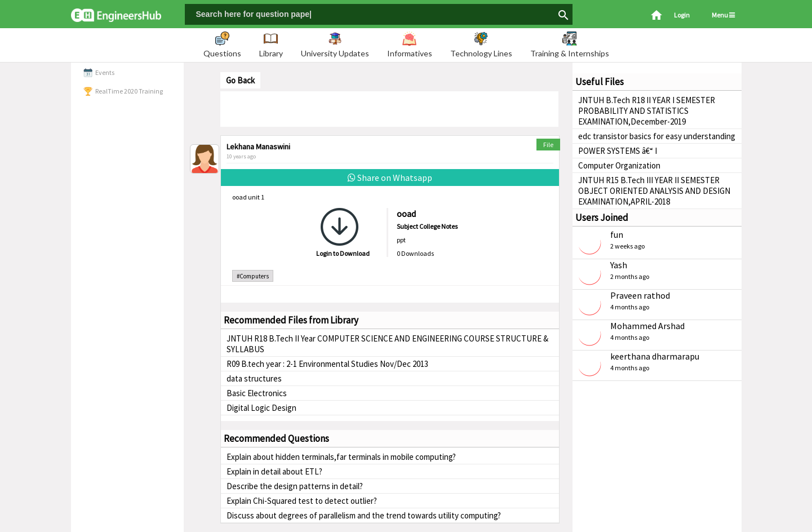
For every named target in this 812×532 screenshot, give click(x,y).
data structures (254, 378)
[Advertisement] (389, 108)
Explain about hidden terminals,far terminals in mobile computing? (341, 457)
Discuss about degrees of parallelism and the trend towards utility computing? (364, 515)
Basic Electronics (257, 393)
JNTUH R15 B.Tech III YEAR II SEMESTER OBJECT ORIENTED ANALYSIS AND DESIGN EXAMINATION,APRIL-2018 (654, 191)
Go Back (240, 80)
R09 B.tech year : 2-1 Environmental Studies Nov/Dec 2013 (327, 364)
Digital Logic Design (261, 408)
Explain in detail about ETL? (274, 471)
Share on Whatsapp (390, 178)
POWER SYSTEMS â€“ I (618, 151)
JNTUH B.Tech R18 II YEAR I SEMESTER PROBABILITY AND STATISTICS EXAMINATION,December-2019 (647, 111)
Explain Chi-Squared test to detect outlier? (302, 501)
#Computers (253, 276)
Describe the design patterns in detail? (295, 486)
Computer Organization (619, 165)
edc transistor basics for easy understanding (657, 136)
